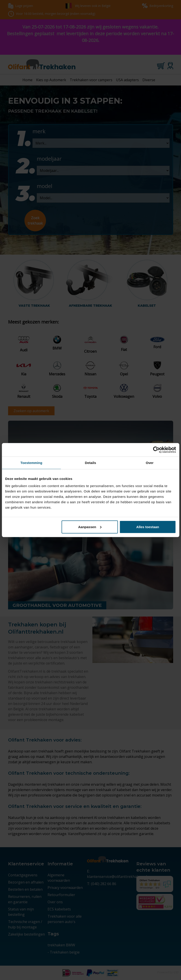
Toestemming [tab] (31, 463)
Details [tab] (91, 463)
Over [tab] (150, 463)
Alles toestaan (148, 527)
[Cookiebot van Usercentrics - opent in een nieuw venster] (156, 450)
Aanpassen (90, 527)
